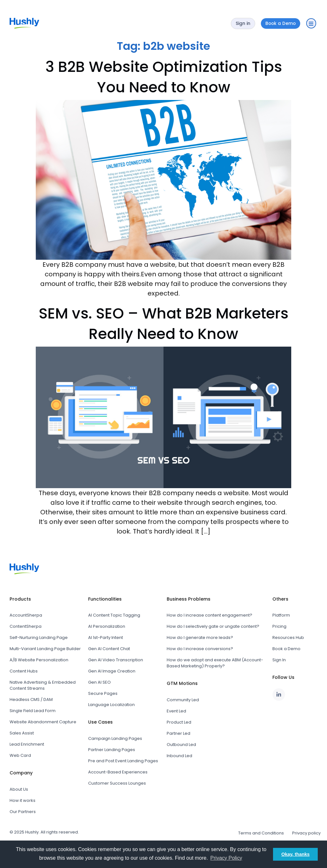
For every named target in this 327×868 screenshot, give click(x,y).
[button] (311, 23)
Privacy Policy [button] (226, 858)
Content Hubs (24, 671)
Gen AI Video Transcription (116, 660)
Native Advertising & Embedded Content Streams (43, 685)
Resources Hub (288, 638)
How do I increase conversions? (200, 649)
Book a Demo (286, 649)
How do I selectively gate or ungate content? (213, 626)
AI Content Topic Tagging (114, 615)
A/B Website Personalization (39, 660)
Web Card (20, 755)
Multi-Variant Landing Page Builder (45, 649)
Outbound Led (181, 745)
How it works (23, 800)
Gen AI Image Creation (112, 671)
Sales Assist (22, 733)
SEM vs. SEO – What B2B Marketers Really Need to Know (163, 324)
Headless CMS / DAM (31, 699)
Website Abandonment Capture (43, 722)
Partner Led (179, 733)
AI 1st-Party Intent (106, 638)
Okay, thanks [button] (296, 854)
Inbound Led (179, 756)
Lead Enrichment (27, 744)
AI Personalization (107, 626)
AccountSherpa (26, 615)
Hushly (32, 832)
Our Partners (23, 812)
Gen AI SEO (99, 682)
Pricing (279, 626)
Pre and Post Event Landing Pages (123, 761)
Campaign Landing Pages (115, 738)
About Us (19, 789)
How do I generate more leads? (200, 638)
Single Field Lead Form (33, 711)
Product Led (179, 722)
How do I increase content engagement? (209, 615)
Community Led (183, 700)
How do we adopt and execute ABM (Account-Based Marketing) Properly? (215, 663)
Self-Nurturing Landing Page (39, 638)
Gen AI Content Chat (109, 649)
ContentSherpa (26, 626)
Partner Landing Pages (112, 750)
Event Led (176, 711)
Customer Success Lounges (117, 783)
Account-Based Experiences (118, 772)
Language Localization (111, 705)
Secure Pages (103, 693)
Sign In (279, 660)
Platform (281, 615)
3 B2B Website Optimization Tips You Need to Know (164, 77)
